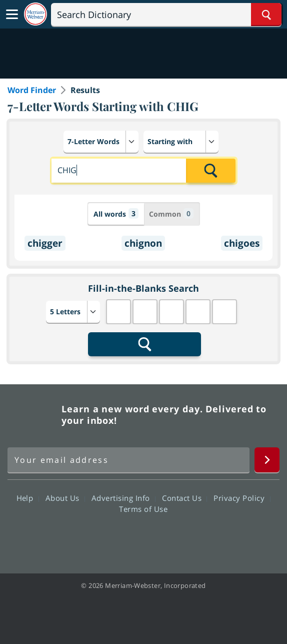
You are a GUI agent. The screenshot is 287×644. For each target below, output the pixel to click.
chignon (143, 243)
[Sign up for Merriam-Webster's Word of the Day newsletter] (128, 460)
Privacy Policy (242, 498)
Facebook (89, 537)
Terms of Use (143, 509)
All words (116, 213)
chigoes (242, 243)
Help (28, 498)
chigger (45, 243)
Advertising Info (123, 498)
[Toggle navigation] (12, 15)
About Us (65, 498)
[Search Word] (266, 15)
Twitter (125, 537)
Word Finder (32, 90)
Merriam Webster (33, 415)
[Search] (166, 15)
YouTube (161, 537)
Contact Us (184, 498)
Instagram (197, 537)
